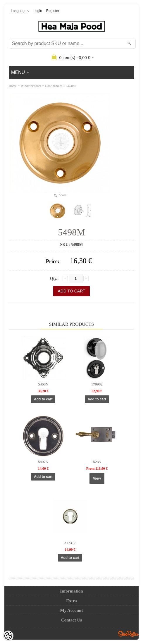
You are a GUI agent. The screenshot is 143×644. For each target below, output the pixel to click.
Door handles (54, 86)
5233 (97, 462)
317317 (70, 543)
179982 (97, 384)
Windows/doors (31, 86)
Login (38, 11)
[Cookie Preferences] (8, 636)
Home (13, 86)
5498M (71, 86)
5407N (43, 462)
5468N (43, 384)
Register (53, 11)
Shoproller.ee (128, 634)
